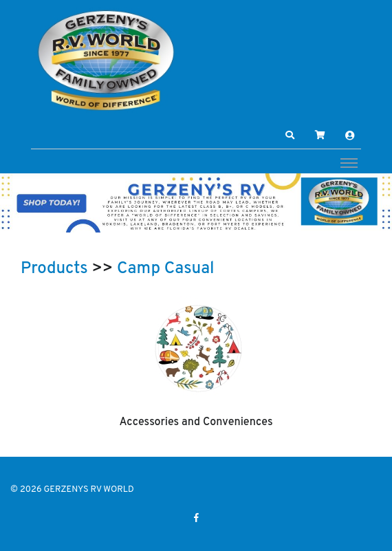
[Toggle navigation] (349, 162)
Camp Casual (166, 269)
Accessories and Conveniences (196, 422)
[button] (290, 136)
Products (54, 269)
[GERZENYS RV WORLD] (107, 60)
